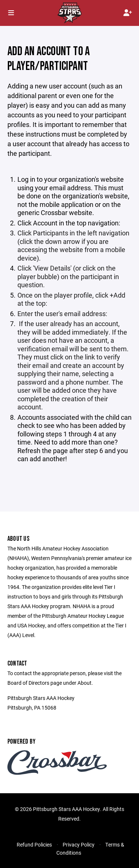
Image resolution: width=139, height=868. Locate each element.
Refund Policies (34, 844)
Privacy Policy (79, 844)
